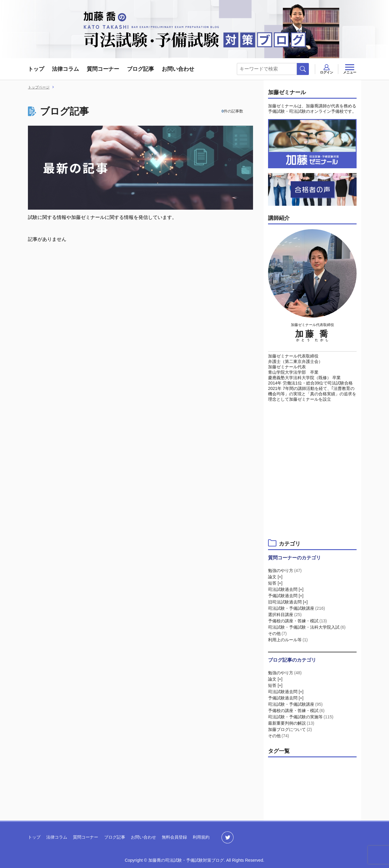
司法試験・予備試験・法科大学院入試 (307, 627)
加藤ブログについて (290, 729)
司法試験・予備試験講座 (297, 608)
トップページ (39, 87)
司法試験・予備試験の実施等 (301, 717)
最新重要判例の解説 (292, 723)
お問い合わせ (178, 69)
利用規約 (201, 837)
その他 (278, 633)
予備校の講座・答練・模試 (298, 621)
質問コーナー (103, 69)
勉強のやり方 (285, 570)
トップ (36, 69)
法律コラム (65, 69)
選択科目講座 (285, 615)
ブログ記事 (140, 69)
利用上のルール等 (288, 640)
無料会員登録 (174, 837)
